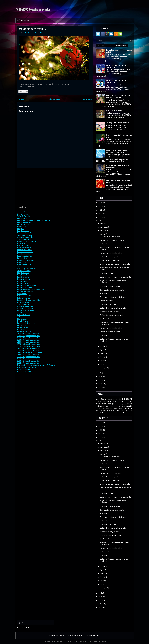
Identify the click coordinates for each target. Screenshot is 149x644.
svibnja (103, 353)
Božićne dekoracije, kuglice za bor (112, 315)
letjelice (118, 404)
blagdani (27, 32)
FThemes (51, 641)
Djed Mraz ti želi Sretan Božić (110, 237)
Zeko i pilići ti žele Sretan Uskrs (118, 123)
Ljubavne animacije (24, 327)
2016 (101, 377)
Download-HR (22, 294)
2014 (101, 384)
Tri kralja (127, 411)
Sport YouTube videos (25, 250)
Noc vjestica (113, 406)
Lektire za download (24, 332)
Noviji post (22, 99)
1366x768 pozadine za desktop (28, 355)
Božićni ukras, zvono (107, 273)
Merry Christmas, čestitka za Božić (112, 253)
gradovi (99, 404)
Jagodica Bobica (23, 214)
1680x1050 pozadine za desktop (28, 336)
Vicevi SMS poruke (23, 315)
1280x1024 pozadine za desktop (28, 361)
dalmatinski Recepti (24, 271)
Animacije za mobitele (25, 237)
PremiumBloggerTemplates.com (82, 641)
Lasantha (69, 641)
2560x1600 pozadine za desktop (28, 344)
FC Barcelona (22, 243)
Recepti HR (21, 229)
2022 (101, 206)
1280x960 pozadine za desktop (28, 340)
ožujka (103, 361)
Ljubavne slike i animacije (26, 323)
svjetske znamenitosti (108, 411)
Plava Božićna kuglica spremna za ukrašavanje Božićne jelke (118, 151)
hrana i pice (106, 404)
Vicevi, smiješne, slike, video (27, 269)
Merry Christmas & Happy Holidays (112, 240)
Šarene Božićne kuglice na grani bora (113, 290)
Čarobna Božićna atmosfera (110, 319)
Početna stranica (23, 20)
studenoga (104, 227)
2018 (101, 221)
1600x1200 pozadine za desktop (28, 357)
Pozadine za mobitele (25, 302)
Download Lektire (23, 218)
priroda (109, 408)
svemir (98, 411)
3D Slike (20, 313)
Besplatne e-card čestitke (26, 260)
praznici (129, 406)
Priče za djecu (22, 329)
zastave (117, 413)
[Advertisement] (36, 186)
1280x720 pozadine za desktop (28, 342)
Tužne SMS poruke (24, 216)
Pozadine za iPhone (24, 264)
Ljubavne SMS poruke (25, 233)
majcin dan (100, 406)
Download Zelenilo (24, 222)
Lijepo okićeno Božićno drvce (110, 260)
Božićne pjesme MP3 (24, 296)
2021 (101, 210)
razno (125, 408)
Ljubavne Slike (22, 258)
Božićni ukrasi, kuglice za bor (110, 286)
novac (119, 406)
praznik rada (101, 408)
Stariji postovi (88, 99)
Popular (101, 46)
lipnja (103, 350)
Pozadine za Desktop (25, 256)
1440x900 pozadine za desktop (28, 350)
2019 (101, 217)
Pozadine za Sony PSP (25, 248)
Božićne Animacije (24, 298)
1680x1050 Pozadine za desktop (33, 9)
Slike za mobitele (23, 239)
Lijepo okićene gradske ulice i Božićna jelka (115, 264)
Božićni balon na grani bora (110, 312)
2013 (101, 387)
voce (112, 413)
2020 (101, 214)
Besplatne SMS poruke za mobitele (29, 300)
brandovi (99, 401)
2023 (101, 203)
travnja (103, 357)
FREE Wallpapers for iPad (26, 292)
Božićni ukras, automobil (109, 304)
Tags (110, 46)
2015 (101, 380)
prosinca (104, 223)
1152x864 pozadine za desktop (28, 348)
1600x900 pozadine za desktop (28, 334)
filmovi (124, 401)
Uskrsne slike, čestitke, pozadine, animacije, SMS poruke (36, 365)
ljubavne (128, 404)
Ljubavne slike (22, 325)
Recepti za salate (23, 277)
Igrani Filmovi (22, 227)
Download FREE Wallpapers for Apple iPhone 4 (33, 220)
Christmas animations (25, 371)
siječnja (103, 368)
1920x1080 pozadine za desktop (28, 338)
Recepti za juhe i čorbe (25, 287)
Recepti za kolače (23, 231)
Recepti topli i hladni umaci (26, 285)
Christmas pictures (24, 369)
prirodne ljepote (117, 409)
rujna (102, 234)
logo (123, 404)
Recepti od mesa (23, 283)
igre (113, 404)
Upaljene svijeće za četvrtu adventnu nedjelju (116, 277)
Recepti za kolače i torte (25, 311)
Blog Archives (121, 46)
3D (102, 399)
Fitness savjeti (22, 319)
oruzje (123, 406)
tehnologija (120, 411)
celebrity (106, 401)
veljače (103, 364)
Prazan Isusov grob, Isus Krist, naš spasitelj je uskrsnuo (118, 97)
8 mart (105, 399)
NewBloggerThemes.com (100, 641)
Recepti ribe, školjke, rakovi (26, 275)
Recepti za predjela (24, 279)
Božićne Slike (22, 262)
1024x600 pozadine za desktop (28, 363)
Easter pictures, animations (26, 367)
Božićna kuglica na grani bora (33, 29)
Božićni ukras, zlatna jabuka (110, 257)
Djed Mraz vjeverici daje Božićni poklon (114, 297)
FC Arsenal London (24, 246)
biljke (120, 399)
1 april (98, 399)
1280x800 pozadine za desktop (28, 359)
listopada (104, 231)
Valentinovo (105, 413)
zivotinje (123, 413)
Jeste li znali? (22, 317)
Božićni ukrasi (105, 294)
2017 (100, 373)
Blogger (97, 636)
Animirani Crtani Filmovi (25, 212)
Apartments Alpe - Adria (25, 308)
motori (106, 406)
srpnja (103, 346)
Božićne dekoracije (107, 244)
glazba (130, 401)
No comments (37, 32)
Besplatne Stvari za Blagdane (27, 241)
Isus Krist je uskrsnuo (114, 111)
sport (130, 408)
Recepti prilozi (22, 281)
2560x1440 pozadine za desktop (28, 346)
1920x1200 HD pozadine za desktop (30, 353)
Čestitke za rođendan (24, 235)
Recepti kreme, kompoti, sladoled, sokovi (31, 290)
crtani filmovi (115, 401)
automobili (112, 399)
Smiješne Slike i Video (25, 254)
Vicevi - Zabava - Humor (25, 252)
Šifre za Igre (21, 267)
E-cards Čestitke (23, 321)
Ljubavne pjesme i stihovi (26, 225)
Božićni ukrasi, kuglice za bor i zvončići (113, 308)
